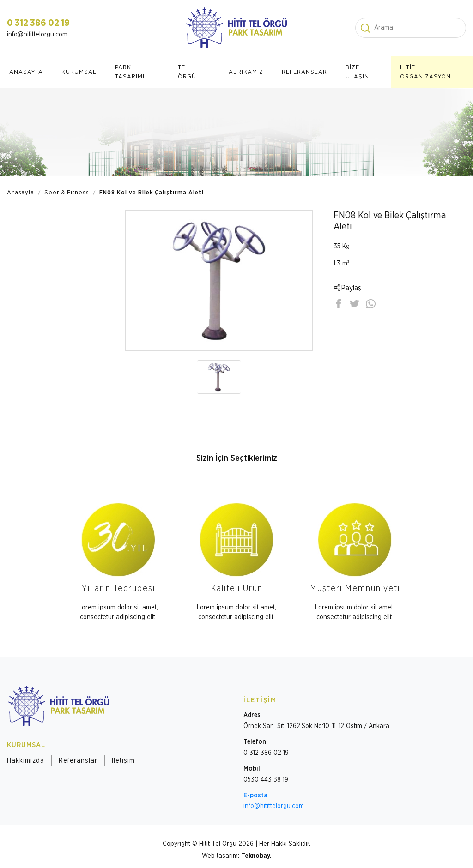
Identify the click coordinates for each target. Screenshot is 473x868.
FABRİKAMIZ (244, 72)
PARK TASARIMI (130, 72)
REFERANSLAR (304, 72)
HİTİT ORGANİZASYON (425, 72)
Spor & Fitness (67, 193)
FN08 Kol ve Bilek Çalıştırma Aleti (152, 193)
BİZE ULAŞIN (357, 72)
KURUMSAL (79, 72)
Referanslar (78, 761)
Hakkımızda (26, 761)
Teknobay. (256, 856)
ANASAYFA (26, 72)
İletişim (123, 761)
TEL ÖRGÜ (187, 72)
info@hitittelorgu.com (37, 35)
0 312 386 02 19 (38, 23)
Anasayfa (21, 193)
